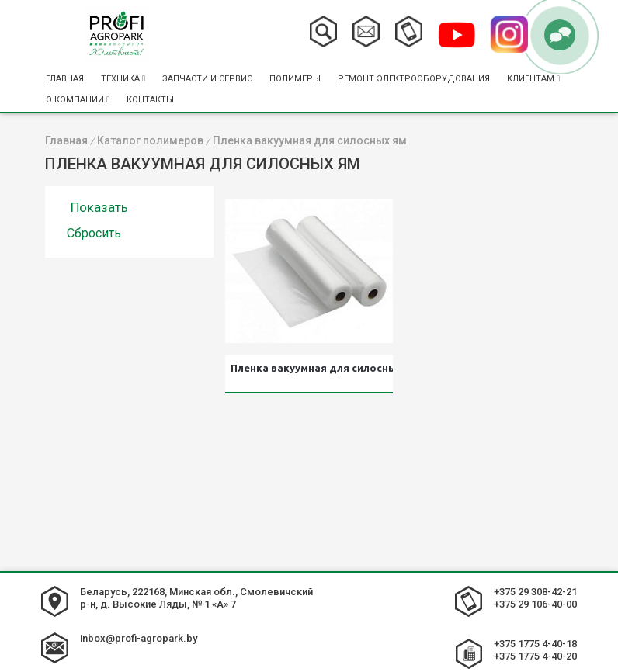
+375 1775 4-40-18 (535, 644)
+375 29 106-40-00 (535, 604)
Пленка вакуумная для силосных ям (311, 368)
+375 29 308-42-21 (535, 592)
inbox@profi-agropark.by (139, 638)
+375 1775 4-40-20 (535, 656)
